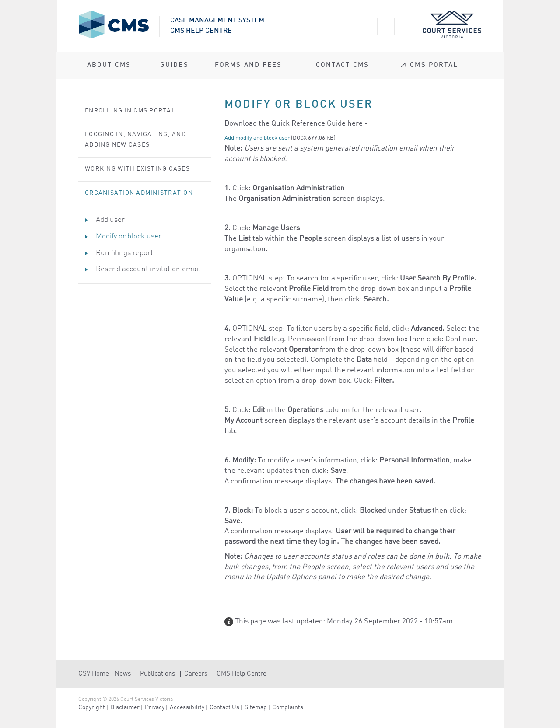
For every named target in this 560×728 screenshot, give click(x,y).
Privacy (155, 707)
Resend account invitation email (148, 269)
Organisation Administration (139, 193)
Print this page (403, 26)
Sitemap (256, 707)
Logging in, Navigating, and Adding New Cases (135, 140)
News (123, 674)
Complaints (288, 707)
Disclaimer (125, 707)
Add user (110, 220)
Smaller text (386, 26)
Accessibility (187, 707)
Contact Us (224, 707)
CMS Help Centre (241, 674)
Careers (196, 674)
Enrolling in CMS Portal (130, 111)
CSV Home (94, 674)
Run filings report (124, 253)
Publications (157, 674)
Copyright (92, 707)
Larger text (368, 26)
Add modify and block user (257, 138)
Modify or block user (129, 236)
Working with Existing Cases (137, 169)
